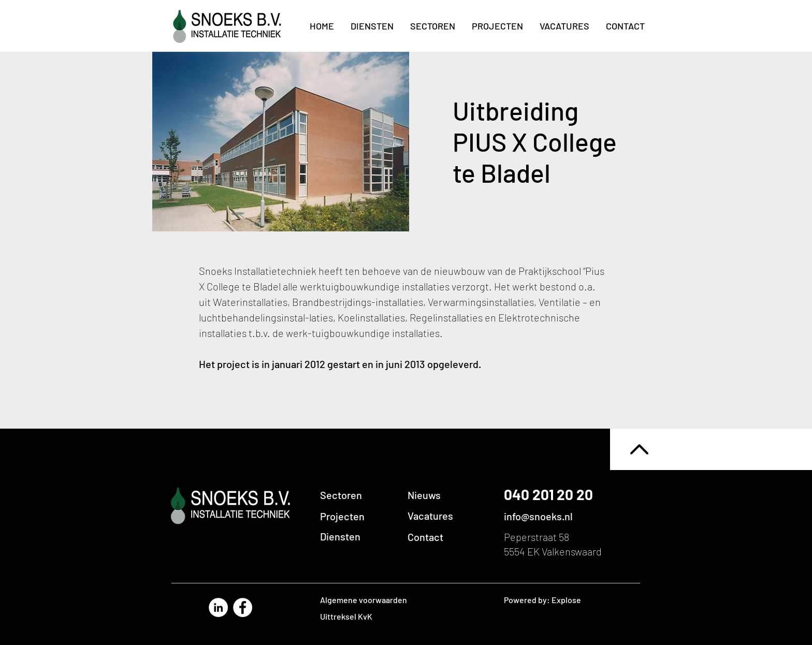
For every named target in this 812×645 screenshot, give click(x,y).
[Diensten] (360, 536)
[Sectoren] (360, 495)
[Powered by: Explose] (551, 600)
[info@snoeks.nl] (557, 516)
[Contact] (448, 537)
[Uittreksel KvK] (379, 617)
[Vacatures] (448, 516)
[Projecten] (360, 516)
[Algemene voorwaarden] (379, 600)
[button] (448, 495)
